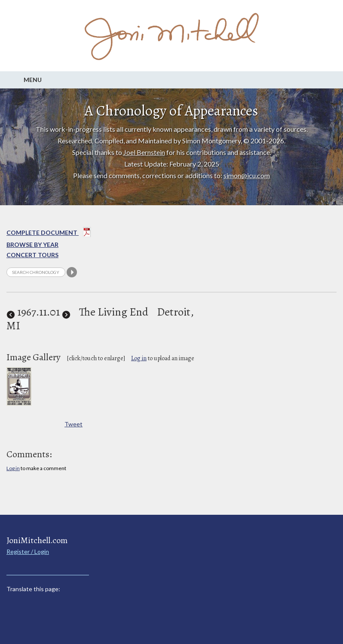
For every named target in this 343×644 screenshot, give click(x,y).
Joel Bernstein (144, 152)
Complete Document (49, 234)
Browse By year (32, 245)
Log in (139, 358)
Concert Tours (32, 255)
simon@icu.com (247, 175)
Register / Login (28, 551)
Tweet (73, 424)
